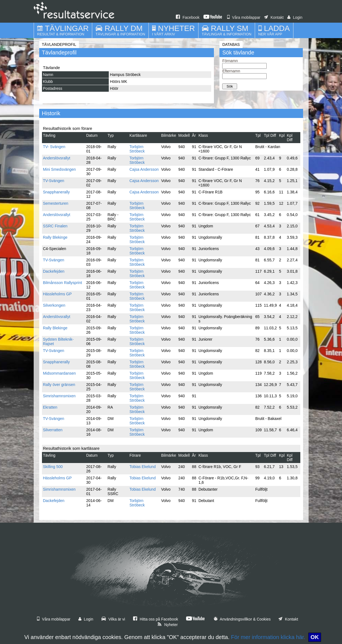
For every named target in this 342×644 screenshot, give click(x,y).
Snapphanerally (56, 192)
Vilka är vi (113, 619)
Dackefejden (54, 271)
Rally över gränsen (59, 385)
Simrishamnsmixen (59, 396)
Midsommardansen (59, 373)
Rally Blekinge (55, 237)
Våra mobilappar (244, 17)
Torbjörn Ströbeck (137, 149)
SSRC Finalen (55, 226)
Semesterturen (56, 203)
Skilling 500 (53, 467)
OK (315, 637)
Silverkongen (54, 305)
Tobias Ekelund (143, 467)
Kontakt (274, 17)
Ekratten (50, 407)
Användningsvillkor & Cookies (242, 619)
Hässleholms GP (57, 294)
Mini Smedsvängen (59, 169)
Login (295, 17)
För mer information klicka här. (268, 637)
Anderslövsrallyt (57, 158)
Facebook (188, 17)
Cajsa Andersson (144, 169)
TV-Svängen (54, 181)
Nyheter (168, 625)
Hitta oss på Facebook (156, 619)
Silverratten (53, 430)
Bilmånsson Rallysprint (63, 283)
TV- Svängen (54, 147)
